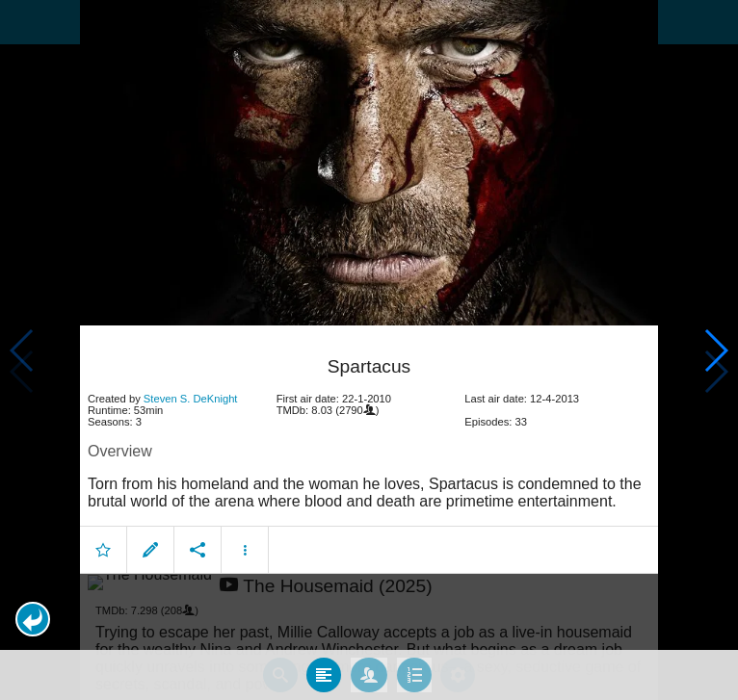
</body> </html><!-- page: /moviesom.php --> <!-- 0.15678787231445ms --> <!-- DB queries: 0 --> (369, 350)
